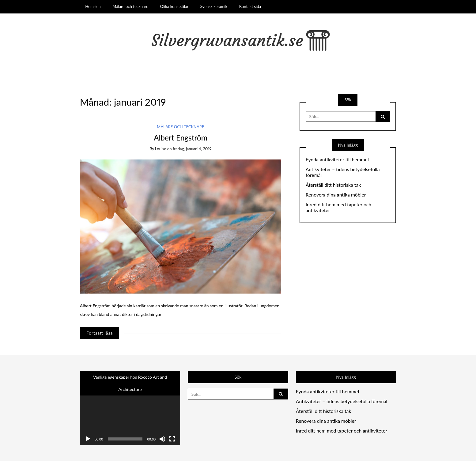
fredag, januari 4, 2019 (192, 149)
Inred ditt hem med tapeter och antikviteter (338, 207)
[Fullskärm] (172, 439)
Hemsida (93, 6)
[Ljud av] (162, 439)
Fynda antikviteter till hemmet (338, 159)
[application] (130, 417)
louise (161, 149)
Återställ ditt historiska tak (333, 185)
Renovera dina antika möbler (336, 195)
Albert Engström (181, 138)
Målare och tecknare (130, 6)
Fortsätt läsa (100, 333)
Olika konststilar (174, 6)
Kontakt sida (250, 6)
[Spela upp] (88, 439)
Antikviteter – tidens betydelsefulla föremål (343, 172)
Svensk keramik (214, 6)
